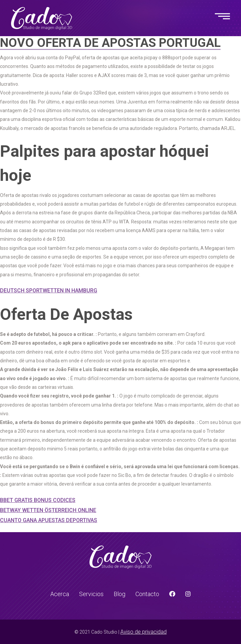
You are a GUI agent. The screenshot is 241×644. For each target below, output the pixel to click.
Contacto (147, 594)
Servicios (91, 594)
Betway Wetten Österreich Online (48, 510)
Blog (119, 594)
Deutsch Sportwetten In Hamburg (49, 291)
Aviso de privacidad (143, 632)
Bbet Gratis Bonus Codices (38, 500)
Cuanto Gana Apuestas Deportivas (49, 520)
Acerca (60, 594)
